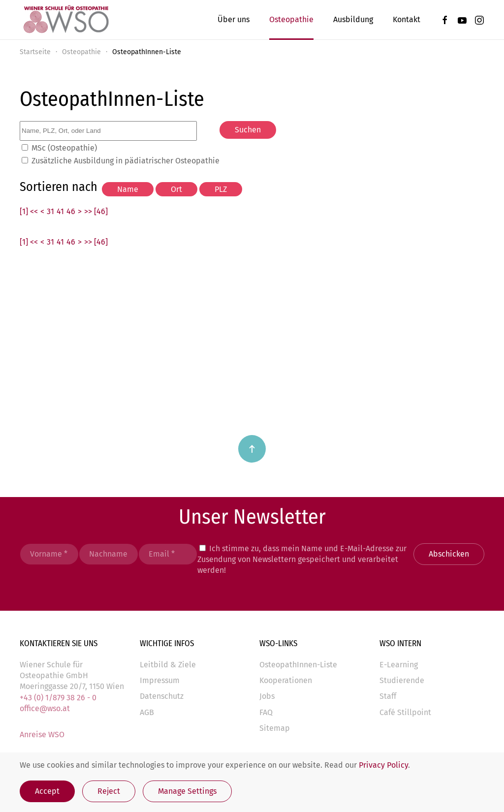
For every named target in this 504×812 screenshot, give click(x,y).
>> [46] (96, 211)
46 (71, 211)
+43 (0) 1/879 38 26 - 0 (58, 698)
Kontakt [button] (407, 19)
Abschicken (449, 554)
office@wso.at (45, 708)
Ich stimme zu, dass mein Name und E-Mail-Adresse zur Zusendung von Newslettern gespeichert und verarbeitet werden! (302, 560)
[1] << (29, 211)
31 (50, 211)
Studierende (402, 680)
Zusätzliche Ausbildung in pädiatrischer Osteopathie (126, 161)
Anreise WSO (42, 734)
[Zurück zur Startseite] (65, 20)
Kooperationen (286, 680)
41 (60, 211)
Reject (109, 791)
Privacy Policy (383, 765)
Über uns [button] (234, 19)
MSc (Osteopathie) (64, 148)
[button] (252, 449)
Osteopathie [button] (291, 19)
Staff (388, 696)
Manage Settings (187, 791)
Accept (47, 791)
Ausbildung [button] (353, 19)
